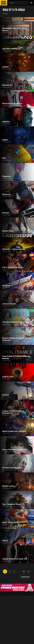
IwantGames (4, 3)
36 (24, 571)
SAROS (5, 67)
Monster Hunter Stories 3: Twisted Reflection (17, 339)
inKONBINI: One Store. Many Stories (15, 29)
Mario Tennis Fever (10, 522)
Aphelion (6, 122)
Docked (6, 395)
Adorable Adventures (11, 49)
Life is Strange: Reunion (13, 267)
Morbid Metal (8, 231)
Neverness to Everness (12, 103)
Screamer (6, 286)
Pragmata (6, 176)
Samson (6, 213)
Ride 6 (5, 541)
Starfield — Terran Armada (14, 249)
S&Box (5, 140)
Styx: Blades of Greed (12, 504)
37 (29, 571)
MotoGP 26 (7, 85)
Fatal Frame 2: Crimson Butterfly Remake (16, 357)
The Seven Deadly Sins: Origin (15, 322)
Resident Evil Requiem (12, 468)
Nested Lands (8, 486)
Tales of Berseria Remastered (15, 450)
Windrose (6, 194)
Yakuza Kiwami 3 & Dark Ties (15, 559)
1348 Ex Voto (8, 377)
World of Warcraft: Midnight (14, 431)
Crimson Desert (9, 304)
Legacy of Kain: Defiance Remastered (13, 412)
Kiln (4, 158)
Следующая (25, 577)
